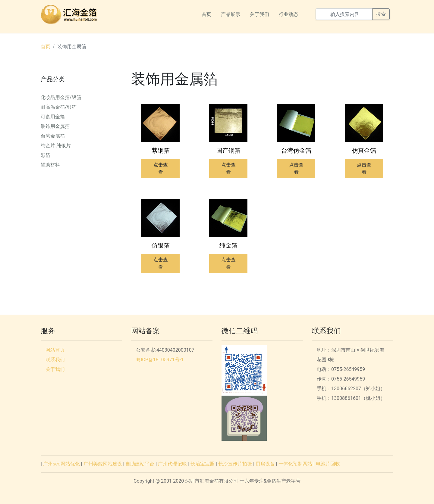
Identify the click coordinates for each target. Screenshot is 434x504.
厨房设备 (265, 464)
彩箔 (46, 155)
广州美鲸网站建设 (103, 464)
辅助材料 (50, 165)
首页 (206, 14)
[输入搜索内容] (344, 14)
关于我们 (259, 14)
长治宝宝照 (203, 464)
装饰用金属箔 (72, 47)
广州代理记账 (172, 464)
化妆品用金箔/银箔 (61, 97)
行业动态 (288, 14)
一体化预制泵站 (295, 464)
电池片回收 (328, 464)
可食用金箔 (53, 117)
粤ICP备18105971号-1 (160, 360)
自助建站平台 (140, 464)
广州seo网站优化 (61, 464)
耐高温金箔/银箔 (59, 107)
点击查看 (161, 168)
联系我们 (55, 360)
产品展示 (231, 14)
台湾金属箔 (53, 136)
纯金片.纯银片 (56, 146)
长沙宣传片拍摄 (235, 464)
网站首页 (55, 350)
